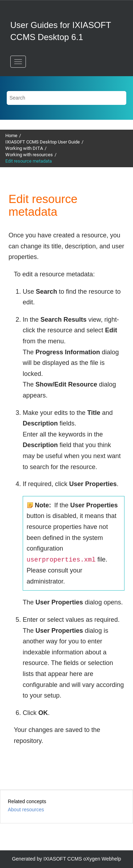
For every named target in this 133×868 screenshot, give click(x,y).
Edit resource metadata (29, 161)
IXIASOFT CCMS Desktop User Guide (43, 142)
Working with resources (29, 155)
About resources (26, 810)
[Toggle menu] (18, 62)
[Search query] (67, 98)
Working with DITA (24, 148)
